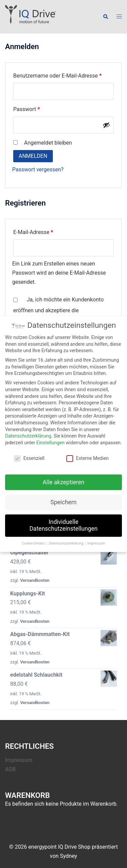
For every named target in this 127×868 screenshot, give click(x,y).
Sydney (69, 856)
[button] (105, 17)
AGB (10, 769)
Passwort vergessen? (38, 170)
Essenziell (29, 454)
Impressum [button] (96, 539)
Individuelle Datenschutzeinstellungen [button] (63, 522)
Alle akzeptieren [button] (64, 478)
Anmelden (33, 156)
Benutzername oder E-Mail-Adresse (63, 75)
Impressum (19, 760)
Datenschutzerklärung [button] (67, 539)
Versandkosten (35, 580)
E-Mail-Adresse (47, 231)
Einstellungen (50, 439)
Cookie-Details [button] (34, 539)
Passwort (40, 108)
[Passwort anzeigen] (106, 125)
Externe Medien (87, 454)
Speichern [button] (63, 498)
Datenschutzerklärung (28, 432)
